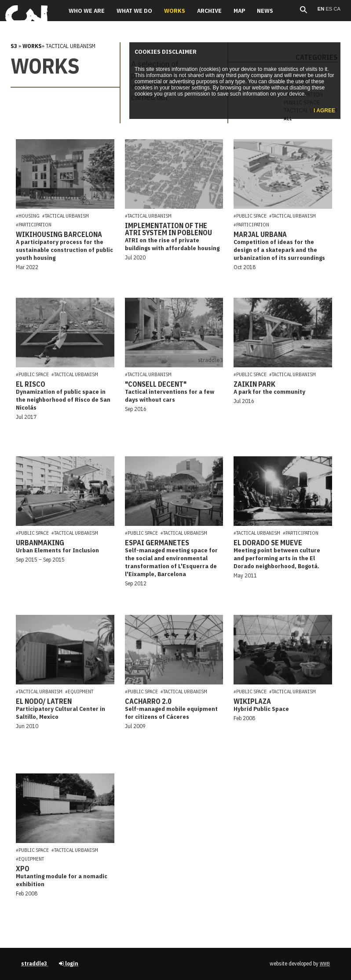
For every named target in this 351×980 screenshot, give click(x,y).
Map (239, 11)
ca (337, 9)
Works (32, 46)
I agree (324, 111)
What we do (134, 11)
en (322, 9)
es (329, 9)
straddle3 (35, 963)
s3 (14, 46)
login (69, 963)
